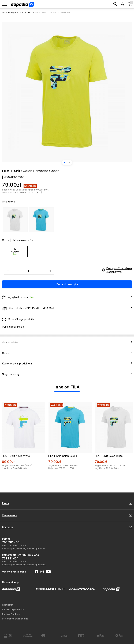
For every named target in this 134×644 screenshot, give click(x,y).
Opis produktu (67, 342)
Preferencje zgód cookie (15, 619)
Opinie (67, 353)
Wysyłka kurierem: (67, 297)
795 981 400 (11, 542)
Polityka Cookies (11, 614)
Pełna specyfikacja (13, 327)
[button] (64, 163)
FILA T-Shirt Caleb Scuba (63, 456)
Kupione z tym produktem (67, 363)
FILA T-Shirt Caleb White (109, 456)
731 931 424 (10, 558)
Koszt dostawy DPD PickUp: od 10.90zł (67, 308)
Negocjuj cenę (67, 374)
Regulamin (8, 605)
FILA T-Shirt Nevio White (16, 456)
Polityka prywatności (13, 609)
